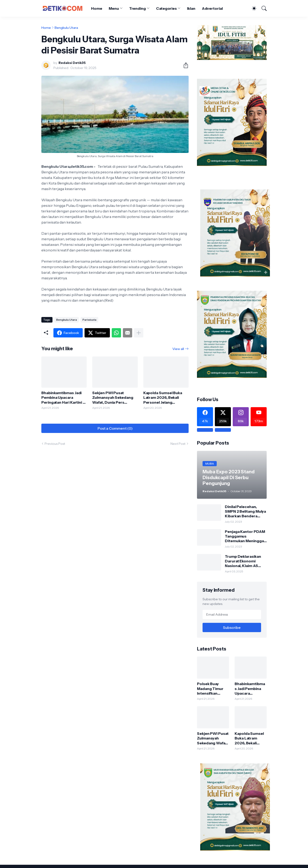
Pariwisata (89, 320)
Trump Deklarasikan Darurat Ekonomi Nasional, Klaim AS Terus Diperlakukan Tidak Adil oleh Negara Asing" (245, 561)
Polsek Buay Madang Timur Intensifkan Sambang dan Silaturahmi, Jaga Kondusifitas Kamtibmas (212, 688)
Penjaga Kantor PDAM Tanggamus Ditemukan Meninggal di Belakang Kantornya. (246, 536)
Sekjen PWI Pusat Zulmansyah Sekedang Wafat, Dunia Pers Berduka (113, 398)
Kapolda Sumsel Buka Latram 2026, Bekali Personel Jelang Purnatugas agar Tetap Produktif (164, 398)
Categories (166, 8)
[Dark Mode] (252, 8)
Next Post (178, 444)
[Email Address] (232, 614)
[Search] (262, 8)
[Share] (184, 65)
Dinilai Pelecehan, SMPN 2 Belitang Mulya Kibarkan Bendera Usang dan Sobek (245, 511)
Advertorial (212, 8)
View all (178, 349)
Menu (114, 8)
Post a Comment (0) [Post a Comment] (115, 428)
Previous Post (55, 444)
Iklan (191, 8)
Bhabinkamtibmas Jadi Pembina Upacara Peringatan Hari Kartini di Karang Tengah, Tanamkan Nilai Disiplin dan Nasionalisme (64, 398)
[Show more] (139, 333)
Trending (138, 8)
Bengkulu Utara (66, 28)
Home (97, 8)
